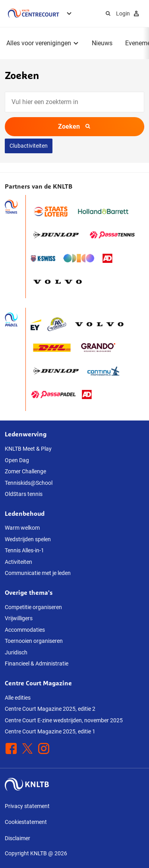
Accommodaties (25, 630)
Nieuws (102, 43)
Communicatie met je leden (38, 573)
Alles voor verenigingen (39, 43)
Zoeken (74, 126)
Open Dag (17, 460)
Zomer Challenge (25, 471)
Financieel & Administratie (37, 664)
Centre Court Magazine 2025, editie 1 (50, 731)
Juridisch (16, 652)
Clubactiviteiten (29, 146)
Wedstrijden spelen (28, 539)
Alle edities (18, 698)
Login (129, 14)
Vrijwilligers (19, 618)
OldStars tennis (24, 494)
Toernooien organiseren (34, 641)
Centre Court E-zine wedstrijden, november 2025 (64, 720)
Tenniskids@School (29, 483)
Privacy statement (27, 806)
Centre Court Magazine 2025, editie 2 (50, 709)
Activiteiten (18, 562)
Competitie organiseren (33, 607)
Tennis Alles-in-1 (24, 550)
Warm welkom (22, 528)
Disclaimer (17, 838)
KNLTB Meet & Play (28, 449)
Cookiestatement (26, 822)
